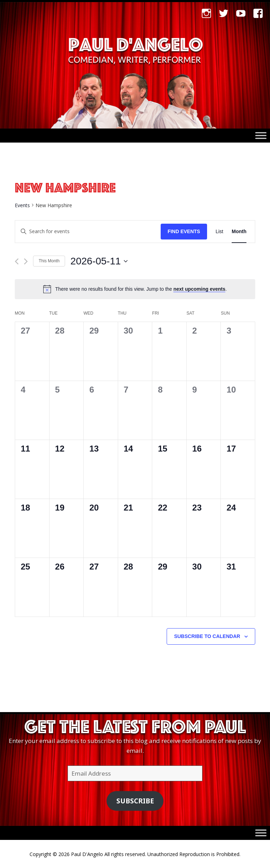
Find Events (184, 231)
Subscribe (135, 801)
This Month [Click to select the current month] (49, 261)
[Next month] (26, 261)
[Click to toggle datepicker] (99, 261)
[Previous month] (17, 261)
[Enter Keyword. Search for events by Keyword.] (88, 232)
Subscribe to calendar (207, 636)
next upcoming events (199, 289)
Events (22, 205)
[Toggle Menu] (261, 136)
